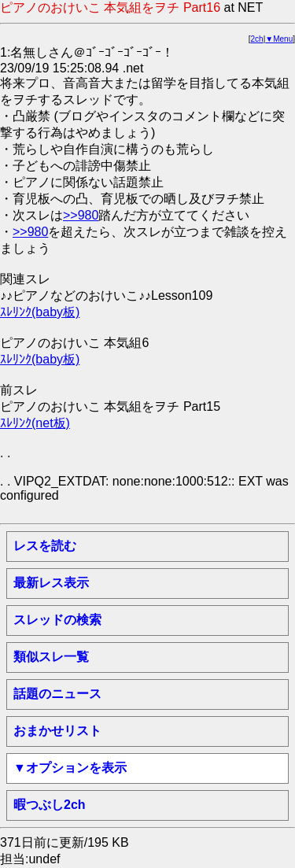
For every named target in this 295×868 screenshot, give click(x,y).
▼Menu (279, 39)
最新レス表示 (51, 583)
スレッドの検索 (57, 620)
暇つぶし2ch (50, 805)
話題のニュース (57, 694)
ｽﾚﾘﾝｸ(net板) (35, 423)
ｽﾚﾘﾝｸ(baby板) (40, 312)
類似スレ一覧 (51, 657)
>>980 (81, 215)
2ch (257, 39)
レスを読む (45, 546)
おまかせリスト (57, 731)
